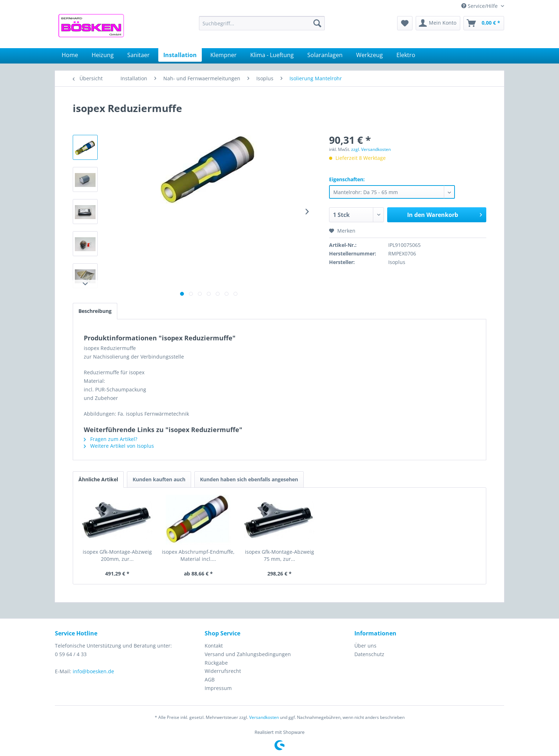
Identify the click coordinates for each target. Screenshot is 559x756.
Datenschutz (369, 654)
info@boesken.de (93, 671)
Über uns (365, 646)
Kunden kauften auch (159, 479)
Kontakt (214, 646)
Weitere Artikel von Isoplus (119, 446)
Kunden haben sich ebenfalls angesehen (249, 479)
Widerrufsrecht (223, 671)
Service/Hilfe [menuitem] (480, 6)
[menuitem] (262, 23)
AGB (210, 679)
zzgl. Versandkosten (371, 149)
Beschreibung (95, 311)
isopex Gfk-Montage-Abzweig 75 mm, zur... (279, 555)
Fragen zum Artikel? (111, 439)
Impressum (218, 688)
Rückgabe (216, 663)
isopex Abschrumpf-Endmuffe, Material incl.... (198, 555)
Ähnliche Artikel (98, 479)
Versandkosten (264, 717)
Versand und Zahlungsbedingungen (248, 654)
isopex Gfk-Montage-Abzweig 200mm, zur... (117, 555)
